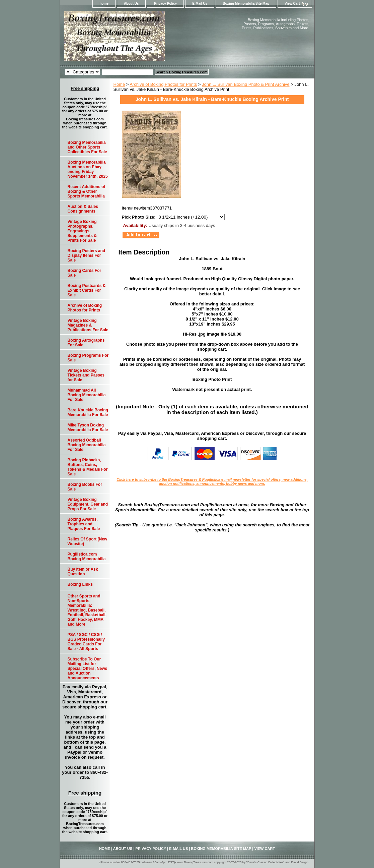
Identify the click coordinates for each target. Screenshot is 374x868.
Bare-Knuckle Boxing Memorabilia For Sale (88, 412)
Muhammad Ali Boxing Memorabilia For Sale (87, 395)
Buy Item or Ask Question (83, 572)
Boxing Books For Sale (85, 487)
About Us (131, 4)
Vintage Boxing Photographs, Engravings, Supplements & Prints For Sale (82, 231)
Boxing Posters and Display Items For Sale (87, 255)
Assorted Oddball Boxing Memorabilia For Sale (87, 445)
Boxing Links (80, 584)
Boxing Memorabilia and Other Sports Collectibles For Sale (87, 147)
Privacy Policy (165, 4)
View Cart (292, 4)
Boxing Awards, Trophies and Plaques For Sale (84, 524)
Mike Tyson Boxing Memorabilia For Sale (88, 427)
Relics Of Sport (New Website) (88, 541)
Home (119, 84)
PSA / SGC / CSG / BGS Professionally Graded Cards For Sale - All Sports (86, 642)
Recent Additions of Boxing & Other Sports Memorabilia (87, 191)
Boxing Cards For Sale (85, 273)
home (104, 4)
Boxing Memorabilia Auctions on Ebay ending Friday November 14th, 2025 (88, 169)
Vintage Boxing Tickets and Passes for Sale (86, 375)
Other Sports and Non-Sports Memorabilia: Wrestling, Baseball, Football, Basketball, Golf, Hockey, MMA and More (87, 610)
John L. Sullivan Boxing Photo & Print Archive (246, 84)
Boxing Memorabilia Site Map (246, 4)
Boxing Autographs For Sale (86, 343)
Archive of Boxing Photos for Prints (163, 84)
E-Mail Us (200, 4)
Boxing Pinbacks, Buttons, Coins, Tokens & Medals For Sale (88, 467)
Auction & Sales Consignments (83, 209)
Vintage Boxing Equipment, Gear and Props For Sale (88, 504)
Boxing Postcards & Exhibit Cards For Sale (87, 290)
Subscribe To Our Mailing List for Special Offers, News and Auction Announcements (88, 669)
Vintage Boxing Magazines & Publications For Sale (88, 325)
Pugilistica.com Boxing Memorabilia (87, 557)
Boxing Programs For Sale (88, 358)
